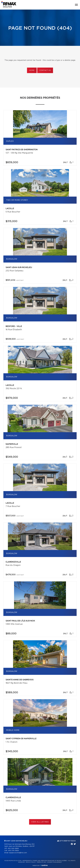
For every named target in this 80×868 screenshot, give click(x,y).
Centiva (44, 865)
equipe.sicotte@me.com (18, 853)
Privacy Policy (31, 862)
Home (32, 70)
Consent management (54, 862)
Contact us (45, 70)
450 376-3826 (13, 851)
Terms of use (41, 862)
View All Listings (40, 822)
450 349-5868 (13, 848)
